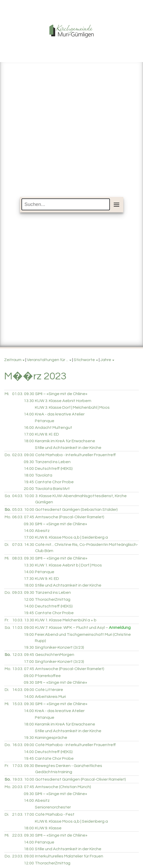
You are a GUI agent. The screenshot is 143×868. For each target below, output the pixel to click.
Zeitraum (13, 360)
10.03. (18, 620)
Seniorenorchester (53, 807)
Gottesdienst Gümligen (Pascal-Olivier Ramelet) (81, 779)
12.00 (29, 599)
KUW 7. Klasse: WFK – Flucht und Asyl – (83, 628)
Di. (7, 545)
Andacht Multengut (54, 428)
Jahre (106, 360)
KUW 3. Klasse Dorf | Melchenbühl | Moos (72, 407)
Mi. (7, 394)
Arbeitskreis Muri (50, 697)
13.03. (18, 669)
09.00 (29, 455)
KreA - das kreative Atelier (60, 414)
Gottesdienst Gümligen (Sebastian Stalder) (76, 510)
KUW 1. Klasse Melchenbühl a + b (66, 620)
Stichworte (84, 360)
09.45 (29, 655)
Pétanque (45, 421)
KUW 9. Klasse (48, 828)
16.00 (29, 428)
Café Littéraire (49, 690)
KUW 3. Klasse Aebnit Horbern (63, 401)
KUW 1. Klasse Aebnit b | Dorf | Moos (68, 565)
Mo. (8, 517)
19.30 (29, 647)
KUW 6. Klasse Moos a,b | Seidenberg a (71, 537)
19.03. (18, 779)
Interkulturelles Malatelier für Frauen (69, 856)
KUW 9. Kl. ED (47, 579)
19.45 (29, 482)
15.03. (18, 704)
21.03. (18, 814)
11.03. (18, 628)
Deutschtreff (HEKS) (54, 469)
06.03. (18, 517)
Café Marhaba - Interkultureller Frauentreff (76, 455)
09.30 (29, 394)
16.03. (18, 745)
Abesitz (42, 531)
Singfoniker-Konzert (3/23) (59, 647)
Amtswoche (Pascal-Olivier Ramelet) (70, 517)
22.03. (18, 835)
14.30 (29, 545)
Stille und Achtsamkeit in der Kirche (68, 448)
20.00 (29, 489)
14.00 (29, 414)
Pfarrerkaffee (48, 676)
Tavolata (44, 475)
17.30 (29, 579)
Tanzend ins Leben (53, 462)
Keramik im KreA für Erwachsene (65, 441)
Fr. (7, 620)
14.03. (18, 690)
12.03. (18, 655)
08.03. (18, 558)
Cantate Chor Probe (54, 482)
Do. (8, 455)
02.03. (18, 455)
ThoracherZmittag (53, 599)
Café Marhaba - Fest (55, 814)
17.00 (29, 434)
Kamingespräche (51, 738)
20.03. (18, 787)
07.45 (29, 517)
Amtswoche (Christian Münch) (63, 787)
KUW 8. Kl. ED (47, 434)
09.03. (18, 592)
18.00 (29, 441)
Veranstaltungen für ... (48, 360)
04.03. (18, 496)
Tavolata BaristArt (52, 489)
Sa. (8, 496)
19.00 (29, 635)
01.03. (18, 394)
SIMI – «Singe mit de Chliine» (61, 394)
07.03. (18, 545)
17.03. (18, 766)
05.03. (18, 510)
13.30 (29, 401)
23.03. (18, 856)
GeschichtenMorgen (55, 655)
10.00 (29, 496)
